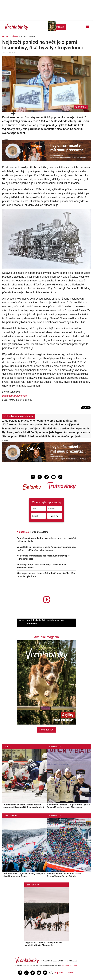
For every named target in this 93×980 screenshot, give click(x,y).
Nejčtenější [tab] (23, 532)
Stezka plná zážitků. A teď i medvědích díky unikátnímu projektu (42, 436)
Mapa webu (60, 973)
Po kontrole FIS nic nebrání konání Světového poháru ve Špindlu (64, 875)
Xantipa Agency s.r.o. (70, 965)
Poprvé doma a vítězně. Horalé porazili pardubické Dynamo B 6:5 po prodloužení (23, 806)
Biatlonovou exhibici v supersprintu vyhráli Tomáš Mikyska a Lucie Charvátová (68, 806)
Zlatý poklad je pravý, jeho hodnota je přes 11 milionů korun (39, 421)
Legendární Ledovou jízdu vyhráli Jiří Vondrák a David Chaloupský (43, 944)
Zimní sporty (55, 747)
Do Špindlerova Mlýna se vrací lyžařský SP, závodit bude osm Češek (24, 875)
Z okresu (14, 36)
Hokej (8, 747)
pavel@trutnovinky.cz (15, 396)
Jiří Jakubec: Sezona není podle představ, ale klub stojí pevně (40, 425)
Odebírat (55, 516)
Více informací (46, 730)
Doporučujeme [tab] (40, 532)
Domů (5, 36)
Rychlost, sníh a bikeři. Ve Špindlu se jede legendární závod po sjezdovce (46, 432)
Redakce (71, 973)
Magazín (60, 27)
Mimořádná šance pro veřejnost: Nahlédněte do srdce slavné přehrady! (46, 429)
